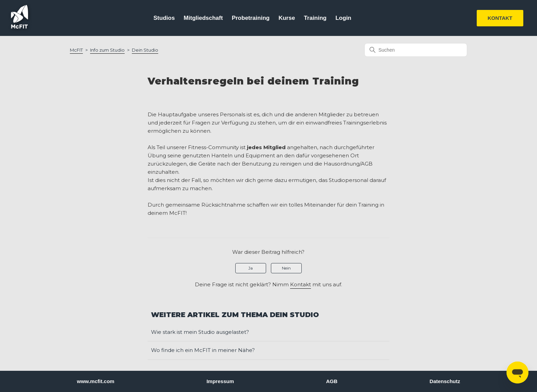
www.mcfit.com (96, 381)
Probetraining (251, 18)
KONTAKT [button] (500, 18)
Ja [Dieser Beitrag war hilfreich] (251, 268)
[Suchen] (416, 50)
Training (315, 18)
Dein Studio (145, 50)
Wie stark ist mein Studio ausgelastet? (200, 332)
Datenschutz (445, 381)
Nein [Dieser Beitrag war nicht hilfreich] (286, 268)
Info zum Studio (107, 50)
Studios (164, 18)
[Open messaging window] (517, 373)
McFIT (76, 50)
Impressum (220, 381)
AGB (332, 381)
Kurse (287, 18)
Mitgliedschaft (203, 18)
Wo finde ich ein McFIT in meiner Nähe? (203, 350)
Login (343, 18)
